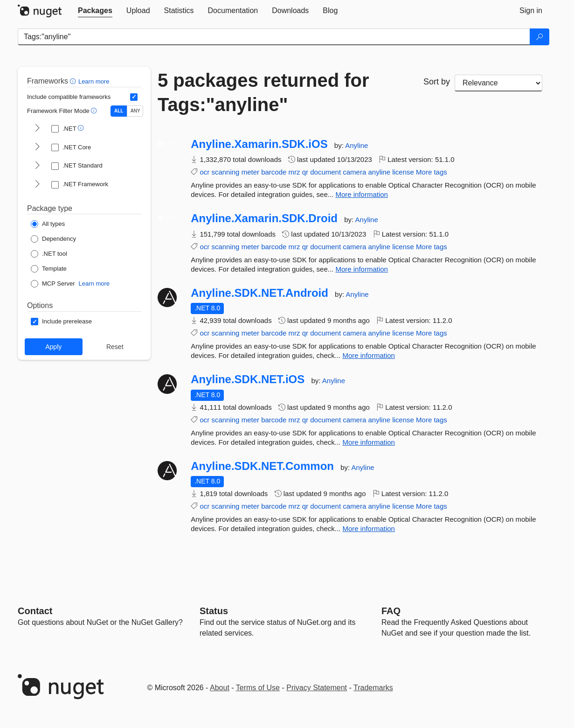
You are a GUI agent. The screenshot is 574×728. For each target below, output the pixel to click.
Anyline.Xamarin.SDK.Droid (264, 218)
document (325, 172)
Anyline (356, 145)
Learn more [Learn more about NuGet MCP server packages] (94, 283)
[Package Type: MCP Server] (53, 284)
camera (354, 172)
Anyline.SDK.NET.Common (262, 466)
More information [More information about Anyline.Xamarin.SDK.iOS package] (362, 194)
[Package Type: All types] (48, 224)
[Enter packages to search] (274, 37)
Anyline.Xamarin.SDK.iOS (259, 144)
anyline (379, 172)
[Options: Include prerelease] (61, 322)
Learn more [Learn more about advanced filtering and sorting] (94, 81)
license (403, 172)
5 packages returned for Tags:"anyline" (263, 92)
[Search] (539, 37)
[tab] (95, 11)
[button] (74, 81)
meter (250, 172)
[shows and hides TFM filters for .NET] (37, 129)
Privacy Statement (317, 688)
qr (305, 172)
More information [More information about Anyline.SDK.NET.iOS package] (369, 442)
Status (214, 611)
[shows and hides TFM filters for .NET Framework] (37, 185)
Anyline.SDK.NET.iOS (248, 379)
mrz (294, 172)
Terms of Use (258, 688)
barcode (274, 172)
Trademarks (373, 688)
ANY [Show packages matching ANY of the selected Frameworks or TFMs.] (135, 111)
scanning (225, 172)
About (220, 688)
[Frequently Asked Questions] (391, 611)
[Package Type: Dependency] (53, 239)
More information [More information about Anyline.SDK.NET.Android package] (369, 355)
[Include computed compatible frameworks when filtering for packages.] (134, 97)
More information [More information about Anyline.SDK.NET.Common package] (369, 528)
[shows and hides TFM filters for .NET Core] (37, 147)
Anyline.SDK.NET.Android (259, 293)
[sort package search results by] (498, 83)
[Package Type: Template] (49, 269)
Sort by (437, 82)
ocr (204, 172)
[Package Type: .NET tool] (49, 254)
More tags (432, 172)
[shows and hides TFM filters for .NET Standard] (37, 166)
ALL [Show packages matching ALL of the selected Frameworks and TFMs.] (119, 111)
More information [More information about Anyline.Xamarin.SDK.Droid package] (362, 269)
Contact (35, 611)
